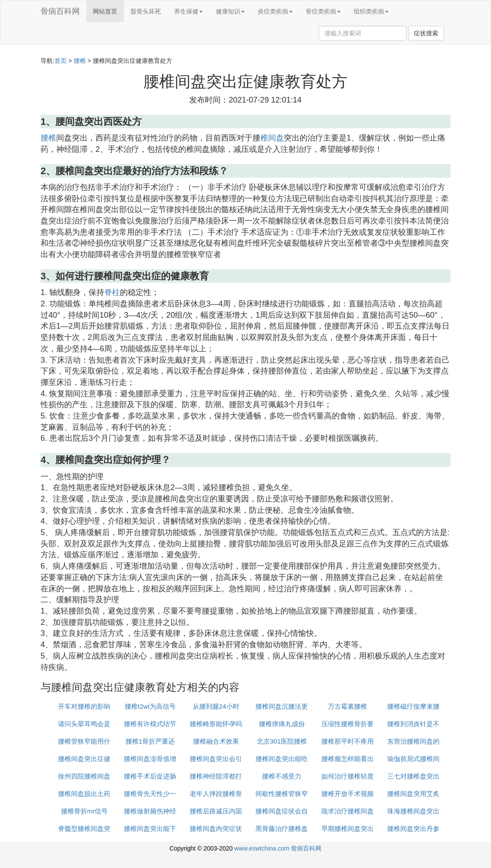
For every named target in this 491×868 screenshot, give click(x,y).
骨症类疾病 (323, 11)
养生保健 (188, 11)
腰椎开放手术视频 (348, 794)
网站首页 (105, 11)
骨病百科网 (60, 11)
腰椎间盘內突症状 (216, 829)
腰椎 (80, 61)
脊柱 (112, 292)
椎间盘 (272, 138)
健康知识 (230, 11)
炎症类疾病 (275, 11)
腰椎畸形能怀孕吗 (216, 724)
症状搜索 (426, 33)
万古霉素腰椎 (348, 706)
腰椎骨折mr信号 (85, 811)
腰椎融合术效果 (216, 741)
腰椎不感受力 (282, 776)
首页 (61, 61)
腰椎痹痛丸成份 (282, 724)
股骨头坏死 (146, 11)
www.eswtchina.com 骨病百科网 (278, 848)
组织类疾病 (371, 11)
